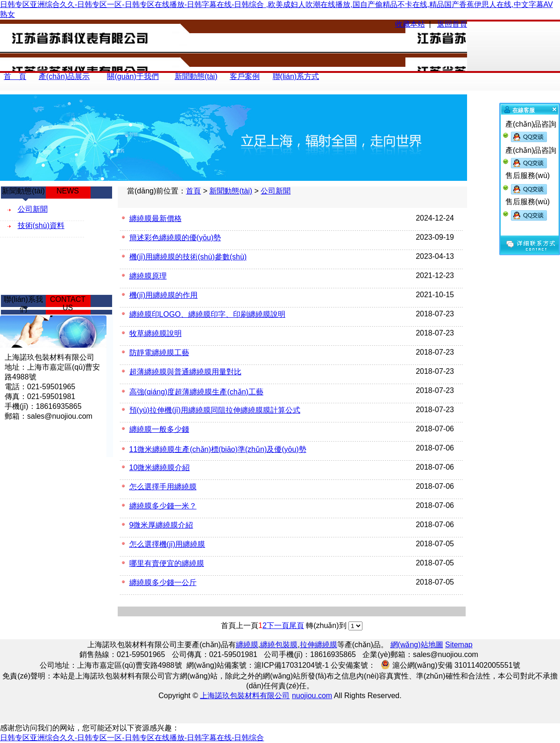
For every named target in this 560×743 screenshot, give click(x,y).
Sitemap (459, 645)
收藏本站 (410, 24)
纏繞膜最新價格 (156, 218)
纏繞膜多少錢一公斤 (163, 582)
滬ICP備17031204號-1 (291, 665)
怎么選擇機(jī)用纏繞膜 (167, 544)
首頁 (193, 191)
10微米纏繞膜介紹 (160, 468)
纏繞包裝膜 (279, 645)
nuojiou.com (312, 696)
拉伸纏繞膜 (319, 645)
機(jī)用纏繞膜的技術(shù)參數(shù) (188, 257)
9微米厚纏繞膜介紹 (161, 525)
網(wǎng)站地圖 (417, 645)
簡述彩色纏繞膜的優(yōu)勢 (175, 238)
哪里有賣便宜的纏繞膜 (167, 563)
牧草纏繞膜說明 (156, 333)
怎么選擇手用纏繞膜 (163, 487)
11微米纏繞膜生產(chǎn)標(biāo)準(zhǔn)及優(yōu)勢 (218, 449)
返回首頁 (452, 24)
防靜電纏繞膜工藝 (159, 353)
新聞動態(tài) (231, 191)
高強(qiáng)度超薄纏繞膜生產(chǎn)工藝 (196, 392)
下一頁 (278, 625)
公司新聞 (276, 191)
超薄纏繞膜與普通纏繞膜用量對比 (185, 372)
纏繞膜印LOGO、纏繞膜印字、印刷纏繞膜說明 (207, 314)
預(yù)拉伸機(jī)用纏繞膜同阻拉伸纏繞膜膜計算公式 (215, 410)
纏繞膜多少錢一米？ (163, 506)
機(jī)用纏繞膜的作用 (164, 295)
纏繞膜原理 (148, 276)
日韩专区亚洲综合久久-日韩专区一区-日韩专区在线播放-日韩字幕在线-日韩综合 (132, 738)
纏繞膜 (247, 645)
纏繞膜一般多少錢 (159, 429)
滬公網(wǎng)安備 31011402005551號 (449, 664)
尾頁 (297, 625)
